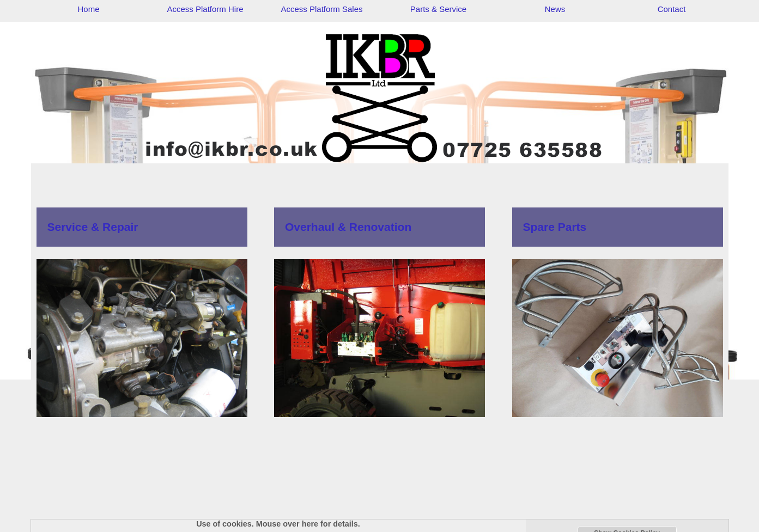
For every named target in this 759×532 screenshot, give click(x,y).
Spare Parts (555, 227)
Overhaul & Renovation (348, 227)
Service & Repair (93, 227)
